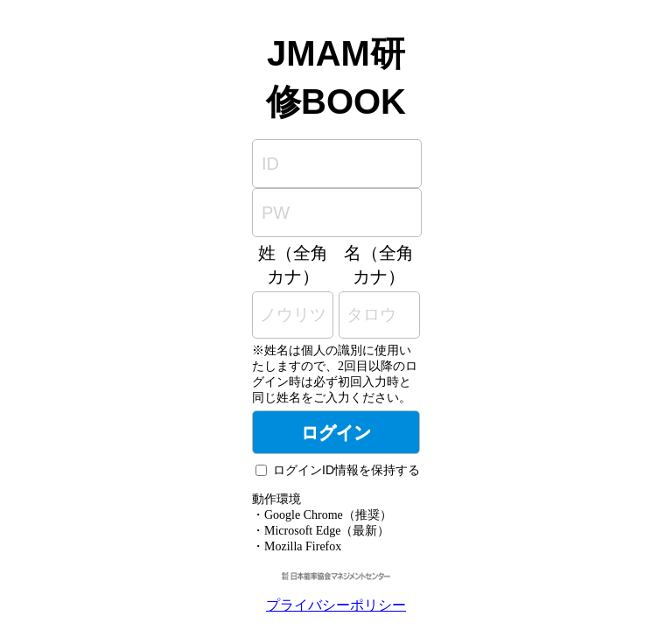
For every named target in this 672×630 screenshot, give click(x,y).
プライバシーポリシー (336, 605)
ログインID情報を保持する (346, 470)
